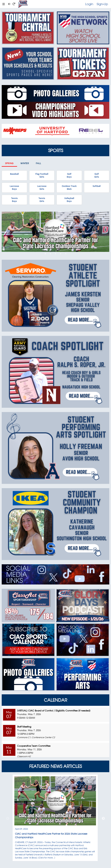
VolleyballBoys (69, 200)
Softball (97, 186)
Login (89, 4)
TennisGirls (42, 200)
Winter (25, 163)
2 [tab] (50, 254)
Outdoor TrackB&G (69, 188)
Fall (39, 163)
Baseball (14, 174)
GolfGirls (97, 175)
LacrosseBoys (14, 188)
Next (103, 819)
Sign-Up (102, 4)
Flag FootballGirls (42, 175)
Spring (9, 163)
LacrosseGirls (42, 188)
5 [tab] (66, 254)
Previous (8, 819)
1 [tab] (45, 254)
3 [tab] (55, 254)
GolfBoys (69, 175)
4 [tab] (61, 254)
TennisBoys (14, 200)
